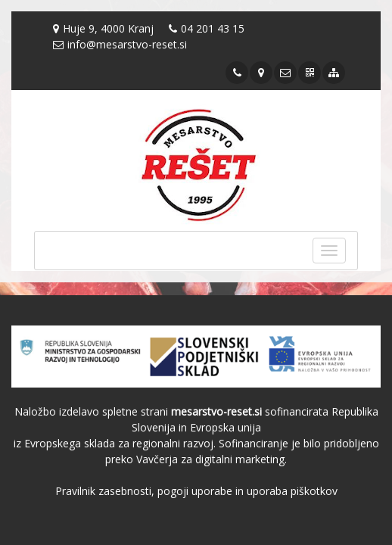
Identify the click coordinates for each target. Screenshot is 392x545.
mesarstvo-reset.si (216, 411)
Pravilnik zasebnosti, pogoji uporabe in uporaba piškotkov (196, 491)
